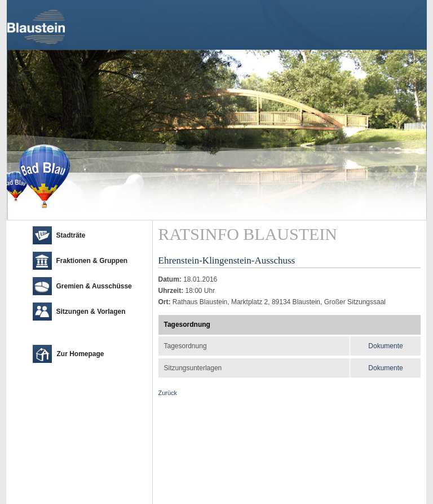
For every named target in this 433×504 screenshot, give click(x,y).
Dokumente (385, 346)
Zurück (168, 393)
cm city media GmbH (73, 493)
